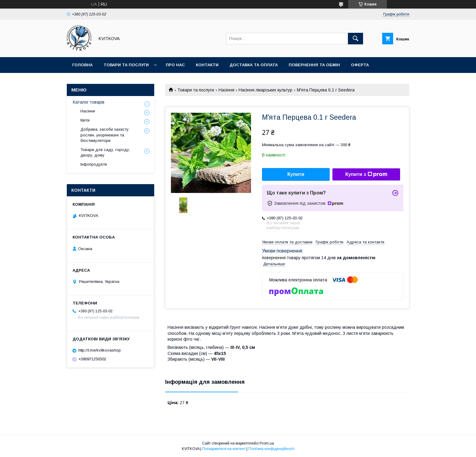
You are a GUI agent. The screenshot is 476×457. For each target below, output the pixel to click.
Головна (82, 65)
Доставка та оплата (254, 65)
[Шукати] (355, 39)
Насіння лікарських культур (265, 90)
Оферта (360, 65)
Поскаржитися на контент (224, 449)
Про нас (175, 65)
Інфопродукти (94, 164)
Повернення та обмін (314, 65)
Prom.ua (267, 443)
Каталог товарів (89, 102)
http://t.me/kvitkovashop (100, 350)
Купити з (366, 174)
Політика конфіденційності (271, 449)
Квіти (85, 120)
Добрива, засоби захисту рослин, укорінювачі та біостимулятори (105, 135)
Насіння (226, 90)
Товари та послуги (126, 65)
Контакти (207, 65)
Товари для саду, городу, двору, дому (105, 152)
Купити (296, 174)
